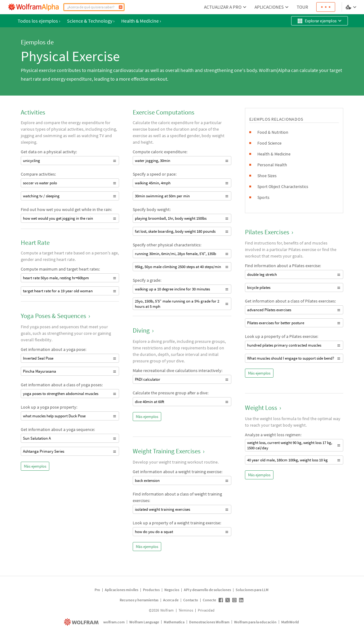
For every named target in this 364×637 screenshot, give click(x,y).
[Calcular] (121, 7)
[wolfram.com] (82, 622)
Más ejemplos (35, 466)
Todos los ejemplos (39, 21)
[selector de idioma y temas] (352, 7)
